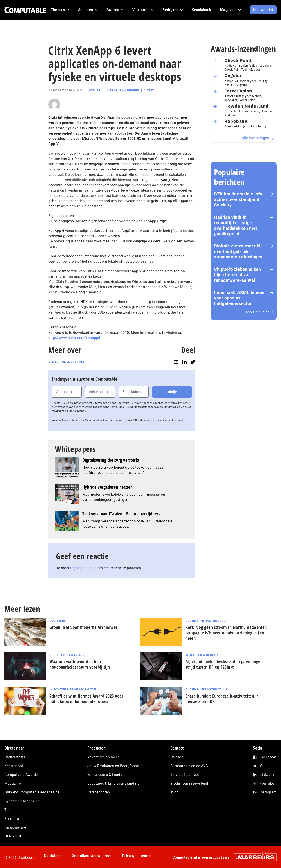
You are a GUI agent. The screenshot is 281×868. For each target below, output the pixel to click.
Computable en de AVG (189, 766)
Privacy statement (138, 856)
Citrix (149, 90)
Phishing (12, 819)
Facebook (268, 757)
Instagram (268, 792)
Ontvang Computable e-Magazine (32, 792)
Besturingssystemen (67, 362)
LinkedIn (267, 775)
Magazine (13, 783)
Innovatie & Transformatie (73, 689)
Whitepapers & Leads (105, 775)
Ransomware (15, 827)
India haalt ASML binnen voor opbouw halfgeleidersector (239, 298)
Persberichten (99, 792)
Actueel (95, 90)
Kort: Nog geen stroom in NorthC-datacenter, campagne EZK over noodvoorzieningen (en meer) (226, 633)
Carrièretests (15, 757)
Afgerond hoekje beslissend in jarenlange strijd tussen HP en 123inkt (223, 664)
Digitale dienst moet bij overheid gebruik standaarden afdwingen (238, 251)
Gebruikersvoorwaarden (92, 856)
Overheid (57, 621)
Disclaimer (53, 856)
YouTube (267, 783)
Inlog (175, 792)
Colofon (177, 757)
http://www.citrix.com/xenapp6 (74, 338)
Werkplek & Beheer (123, 90)
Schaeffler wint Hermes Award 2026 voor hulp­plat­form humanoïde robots (86, 699)
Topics (10, 810)
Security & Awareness (68, 655)
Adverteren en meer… (104, 757)
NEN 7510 (13, 836)
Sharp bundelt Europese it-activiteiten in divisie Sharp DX (222, 699)
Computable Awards (21, 775)
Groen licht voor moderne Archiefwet (83, 627)
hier (148, 420)
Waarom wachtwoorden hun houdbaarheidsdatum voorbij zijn (80, 664)
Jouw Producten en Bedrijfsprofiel (115, 766)
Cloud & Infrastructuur (207, 621)
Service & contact (185, 775)
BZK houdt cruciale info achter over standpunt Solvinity (238, 199)
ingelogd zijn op (83, 568)
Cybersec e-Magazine (22, 801)
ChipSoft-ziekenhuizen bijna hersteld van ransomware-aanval (238, 275)
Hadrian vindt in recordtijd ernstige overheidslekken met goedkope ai (236, 225)
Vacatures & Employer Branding (113, 783)
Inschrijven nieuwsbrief (189, 783)
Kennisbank (14, 766)
